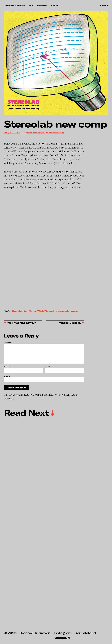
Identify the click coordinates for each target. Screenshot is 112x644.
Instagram (63, 633)
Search (104, 5)
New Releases (35, 133)
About (54, 6)
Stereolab (62, 311)
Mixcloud (62, 638)
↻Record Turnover (14, 6)
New (31, 6)
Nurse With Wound (41, 311)
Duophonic (19, 311)
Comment (8, 343)
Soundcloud (85, 633)
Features (42, 6)
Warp (74, 311)
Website (7, 376)
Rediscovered (55, 133)
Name (7, 367)
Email (47, 367)
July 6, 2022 (12, 133)
